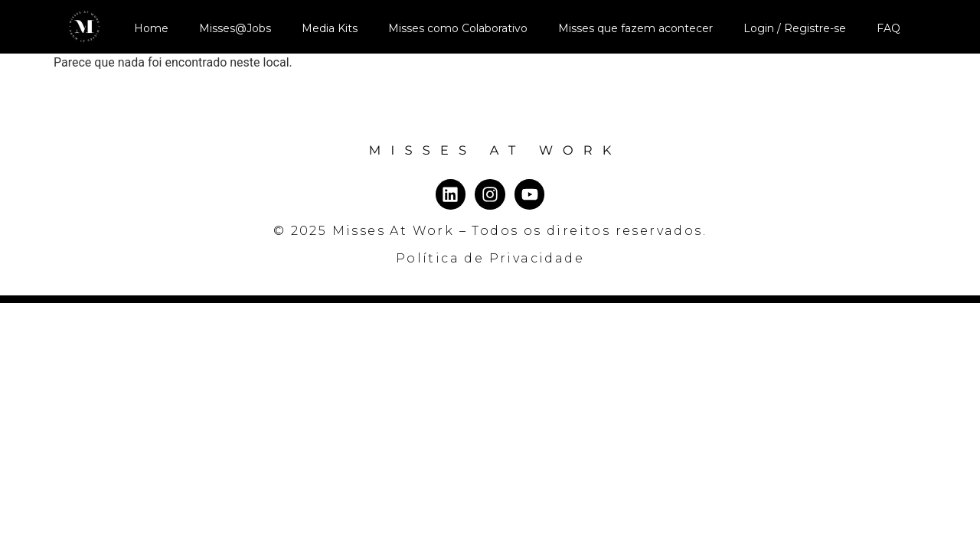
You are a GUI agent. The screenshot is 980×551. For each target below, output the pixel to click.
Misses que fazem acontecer (635, 28)
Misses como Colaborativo (458, 28)
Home (151, 28)
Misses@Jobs (235, 28)
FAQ (889, 28)
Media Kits (330, 28)
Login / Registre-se (795, 28)
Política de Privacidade (490, 258)
